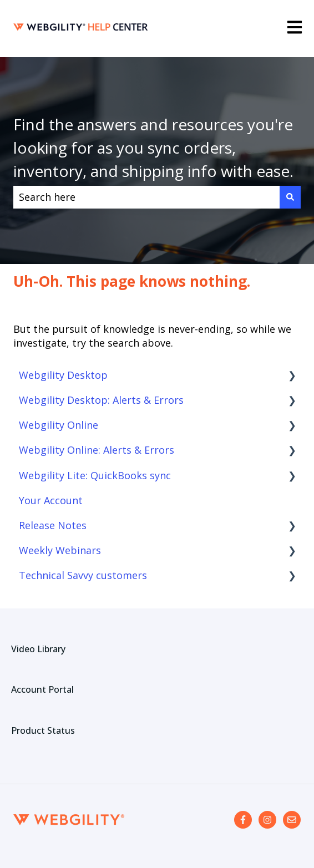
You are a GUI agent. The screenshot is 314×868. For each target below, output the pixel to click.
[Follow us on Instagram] (267, 820)
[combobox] (146, 197)
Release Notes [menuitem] (53, 525)
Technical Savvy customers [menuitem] (83, 575)
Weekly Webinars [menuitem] (60, 550)
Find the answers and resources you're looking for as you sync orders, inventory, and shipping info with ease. (153, 148)
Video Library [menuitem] (38, 649)
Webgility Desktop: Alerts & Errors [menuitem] (101, 400)
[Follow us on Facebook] (243, 820)
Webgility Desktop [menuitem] (63, 375)
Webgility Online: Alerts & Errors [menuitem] (97, 450)
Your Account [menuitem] (51, 500)
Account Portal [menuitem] (42, 689)
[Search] (290, 197)
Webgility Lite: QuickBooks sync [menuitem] (95, 475)
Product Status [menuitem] (43, 730)
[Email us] (292, 820)
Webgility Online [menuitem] (59, 425)
